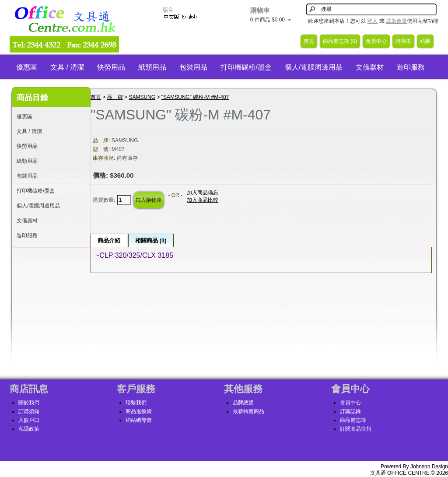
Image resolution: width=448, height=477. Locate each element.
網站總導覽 (139, 420)
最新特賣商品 (248, 411)
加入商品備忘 (203, 193)
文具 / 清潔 (67, 67)
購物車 (403, 41)
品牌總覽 (243, 403)
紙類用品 (152, 67)
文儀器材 (370, 67)
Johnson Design (429, 466)
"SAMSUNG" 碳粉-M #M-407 (195, 97)
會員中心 (376, 41)
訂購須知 (29, 411)
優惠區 (27, 67)
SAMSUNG (142, 97)
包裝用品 (193, 67)
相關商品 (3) (151, 240)
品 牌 (115, 97)
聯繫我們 (136, 403)
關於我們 (29, 403)
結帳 (425, 41)
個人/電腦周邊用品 (314, 67)
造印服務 (411, 67)
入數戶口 (29, 420)
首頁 (309, 41)
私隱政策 (29, 429)
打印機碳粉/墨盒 (246, 67)
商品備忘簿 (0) (340, 41)
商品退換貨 (139, 411)
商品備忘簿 (353, 420)
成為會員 (396, 21)
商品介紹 (109, 240)
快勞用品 (111, 67)
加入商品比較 (203, 200)
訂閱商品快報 (356, 429)
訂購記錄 (350, 411)
